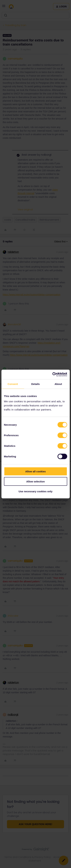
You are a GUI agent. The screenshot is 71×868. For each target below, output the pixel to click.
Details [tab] (36, 384)
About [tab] (58, 384)
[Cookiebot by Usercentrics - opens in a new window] (52, 375)
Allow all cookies (35, 471)
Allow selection (35, 481)
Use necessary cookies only (35, 491)
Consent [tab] (13, 384)
